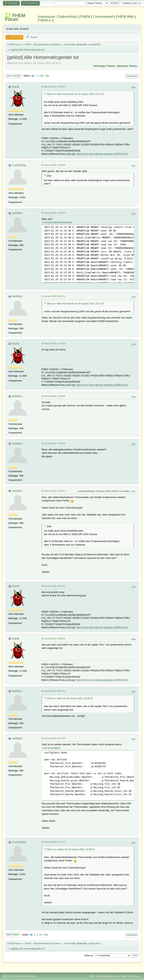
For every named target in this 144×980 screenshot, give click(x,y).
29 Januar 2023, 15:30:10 (53, 213)
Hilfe (92, 976)
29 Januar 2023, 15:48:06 (53, 396)
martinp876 (94, 45)
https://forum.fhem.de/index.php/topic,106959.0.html (102, 154)
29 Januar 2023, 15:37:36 (53, 344)
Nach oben (13, 935)
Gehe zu (89, 955)
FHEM (85, 17)
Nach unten (13, 76)
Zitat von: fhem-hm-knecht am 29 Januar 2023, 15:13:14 (75, 94)
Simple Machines (28, 976)
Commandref (103, 17)
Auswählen (54, 222)
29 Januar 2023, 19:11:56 (53, 738)
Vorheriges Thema (104, 66)
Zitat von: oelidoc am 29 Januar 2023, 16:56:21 (71, 849)
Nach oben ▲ (135, 976)
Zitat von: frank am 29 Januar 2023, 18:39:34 (70, 698)
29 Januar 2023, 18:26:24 (53, 586)
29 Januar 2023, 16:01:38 (53, 443)
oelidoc (17, 213)
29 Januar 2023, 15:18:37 (53, 87)
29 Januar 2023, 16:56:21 (53, 491)
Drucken (132, 76)
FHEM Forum (15, 17)
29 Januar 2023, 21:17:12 (53, 842)
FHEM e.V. (46, 20)
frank (16, 87)
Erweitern (66, 222)
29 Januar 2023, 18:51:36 (53, 691)
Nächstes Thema (127, 66)
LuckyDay (19, 165)
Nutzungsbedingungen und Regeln (111, 976)
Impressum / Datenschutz (58, 17)
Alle (47, 76)
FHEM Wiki (125, 17)
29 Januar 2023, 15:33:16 (53, 296)
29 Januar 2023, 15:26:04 (53, 165)
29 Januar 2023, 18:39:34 (53, 639)
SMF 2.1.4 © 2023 (11, 976)
